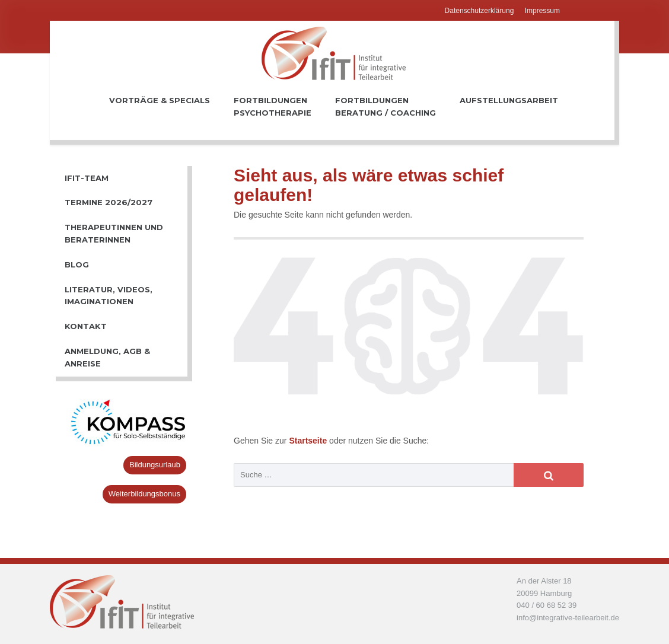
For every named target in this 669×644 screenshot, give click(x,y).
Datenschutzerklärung (480, 11)
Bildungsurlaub (155, 465)
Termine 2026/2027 (109, 202)
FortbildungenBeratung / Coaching (386, 106)
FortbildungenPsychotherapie (273, 106)
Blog (77, 264)
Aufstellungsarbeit (509, 106)
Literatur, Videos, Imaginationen (109, 296)
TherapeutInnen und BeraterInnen (114, 233)
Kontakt (86, 326)
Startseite (309, 441)
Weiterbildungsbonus (144, 494)
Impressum (542, 11)
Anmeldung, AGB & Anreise (107, 357)
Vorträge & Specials (160, 106)
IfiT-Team (87, 178)
